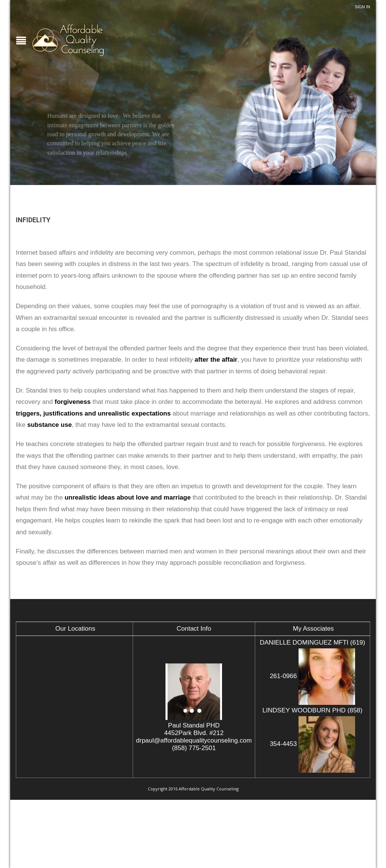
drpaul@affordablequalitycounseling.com (194, 740)
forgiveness (73, 402)
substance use (49, 425)
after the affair (216, 360)
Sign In (362, 7)
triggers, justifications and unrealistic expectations (93, 413)
